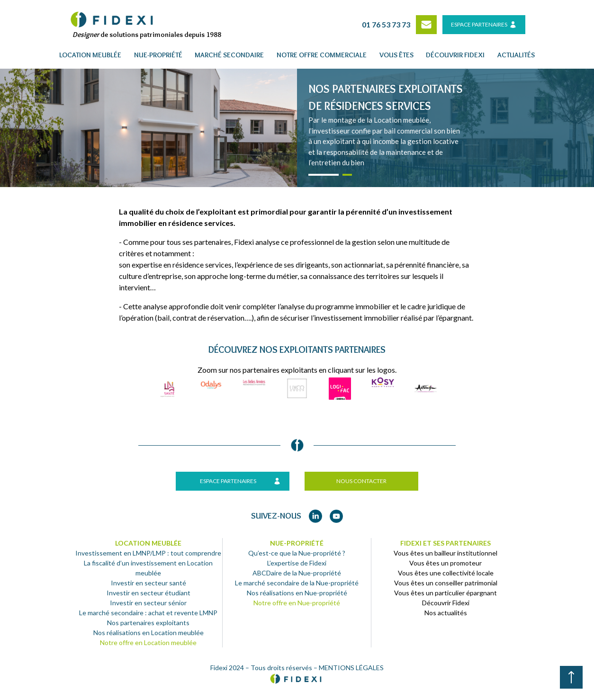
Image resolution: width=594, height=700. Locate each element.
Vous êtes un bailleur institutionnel (445, 553)
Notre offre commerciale (322, 55)
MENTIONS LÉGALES (351, 668)
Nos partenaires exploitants (148, 623)
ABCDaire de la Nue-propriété (297, 573)
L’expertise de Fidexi (297, 563)
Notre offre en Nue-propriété (297, 603)
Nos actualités (446, 613)
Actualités (516, 55)
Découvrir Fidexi (446, 603)
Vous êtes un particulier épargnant (445, 593)
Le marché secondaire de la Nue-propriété (297, 583)
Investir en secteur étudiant (148, 593)
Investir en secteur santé (148, 583)
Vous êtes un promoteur (445, 563)
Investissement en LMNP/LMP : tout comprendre (148, 553)
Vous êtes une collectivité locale (446, 573)
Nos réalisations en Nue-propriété (297, 593)
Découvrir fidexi (455, 55)
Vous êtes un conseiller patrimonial (446, 583)
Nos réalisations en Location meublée (148, 633)
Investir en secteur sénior (148, 603)
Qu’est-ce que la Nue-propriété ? (297, 553)
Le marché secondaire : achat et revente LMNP (148, 613)
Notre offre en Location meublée (148, 642)
